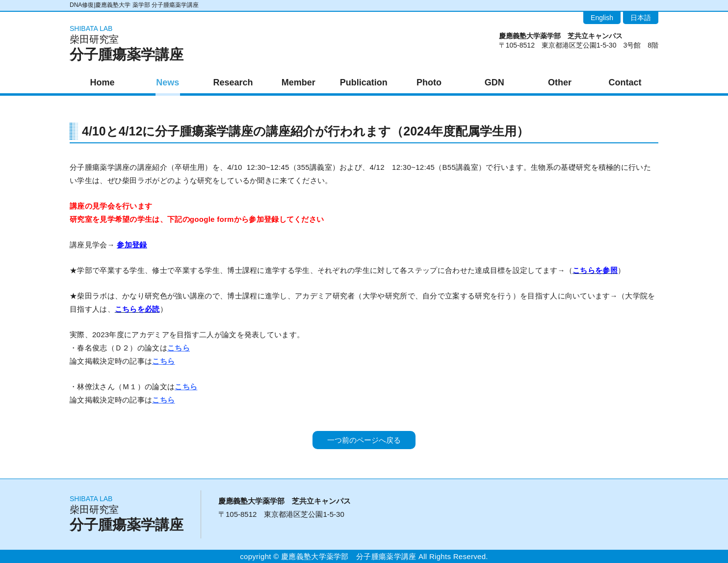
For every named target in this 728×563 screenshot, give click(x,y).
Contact (625, 82)
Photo (429, 82)
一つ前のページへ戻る (364, 440)
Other (560, 82)
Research (233, 82)
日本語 (641, 18)
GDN (494, 82)
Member (299, 82)
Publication (364, 82)
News (168, 82)
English (602, 18)
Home (103, 82)
